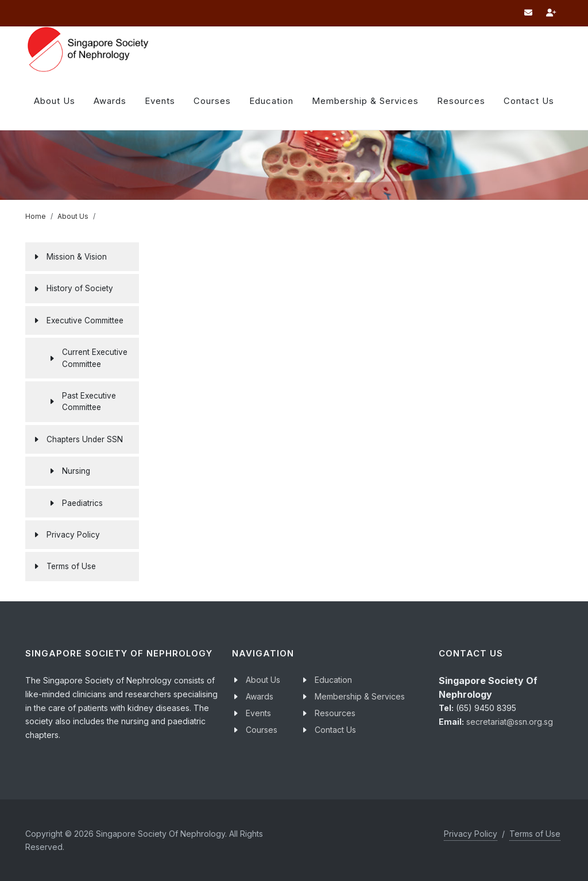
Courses (262, 730)
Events (258, 713)
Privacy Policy (471, 834)
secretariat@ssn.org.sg (510, 722)
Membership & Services (360, 696)
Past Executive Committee (89, 401)
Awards (110, 101)
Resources (461, 101)
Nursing (76, 471)
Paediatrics (82, 503)
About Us (55, 101)
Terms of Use (535, 834)
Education (333, 680)
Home (36, 216)
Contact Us (335, 730)
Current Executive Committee (95, 358)
